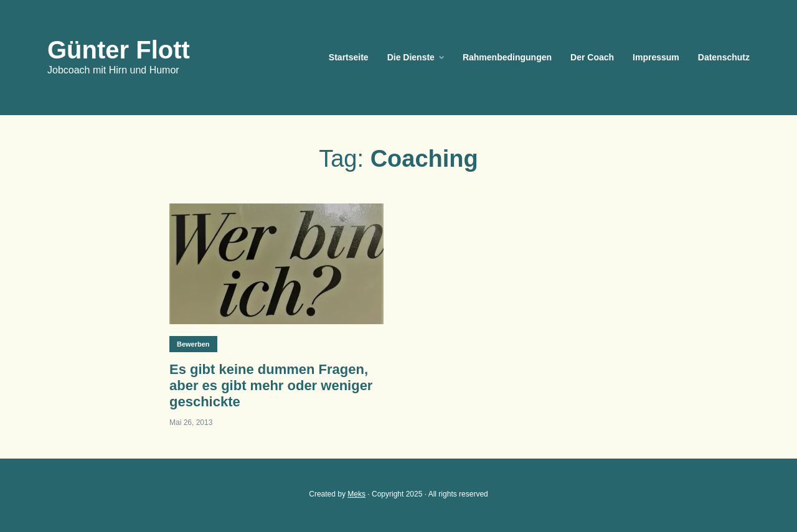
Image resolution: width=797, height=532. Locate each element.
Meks (356, 494)
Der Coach (592, 57)
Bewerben (193, 344)
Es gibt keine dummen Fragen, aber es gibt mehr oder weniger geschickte (271, 386)
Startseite (349, 57)
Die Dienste (411, 57)
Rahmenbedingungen (507, 57)
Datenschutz (724, 57)
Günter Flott (119, 50)
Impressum (656, 57)
